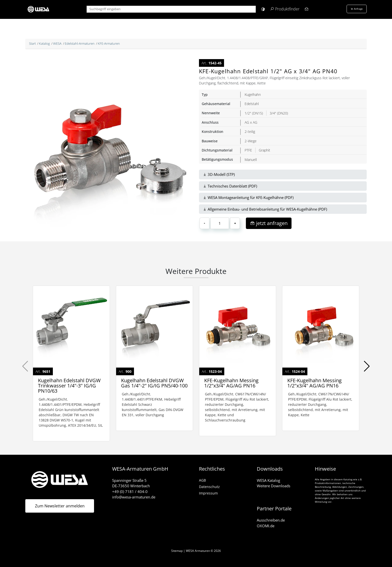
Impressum (208, 493)
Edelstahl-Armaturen (80, 43)
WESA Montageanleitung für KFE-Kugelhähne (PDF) (248, 197)
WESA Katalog (268, 480)
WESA (57, 43)
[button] (263, 9)
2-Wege (251, 141)
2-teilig (250, 132)
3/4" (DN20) (279, 113)
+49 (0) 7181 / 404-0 (130, 491)
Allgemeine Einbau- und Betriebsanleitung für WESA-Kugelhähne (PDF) (265, 209)
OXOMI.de (266, 526)
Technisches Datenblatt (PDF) (230, 186)
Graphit (264, 150)
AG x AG (251, 122)
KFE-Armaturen (109, 43)
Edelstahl (252, 104)
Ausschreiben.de (271, 520)
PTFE (248, 150)
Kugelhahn (253, 94)
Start (32, 43)
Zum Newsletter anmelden (60, 506)
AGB (202, 480)
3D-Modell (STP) (219, 174)
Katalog (44, 43)
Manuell (251, 160)
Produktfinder (287, 9)
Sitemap (177, 551)
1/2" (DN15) (254, 113)
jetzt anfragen (269, 223)
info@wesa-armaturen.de (134, 497)
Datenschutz (209, 487)
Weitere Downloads (274, 486)
